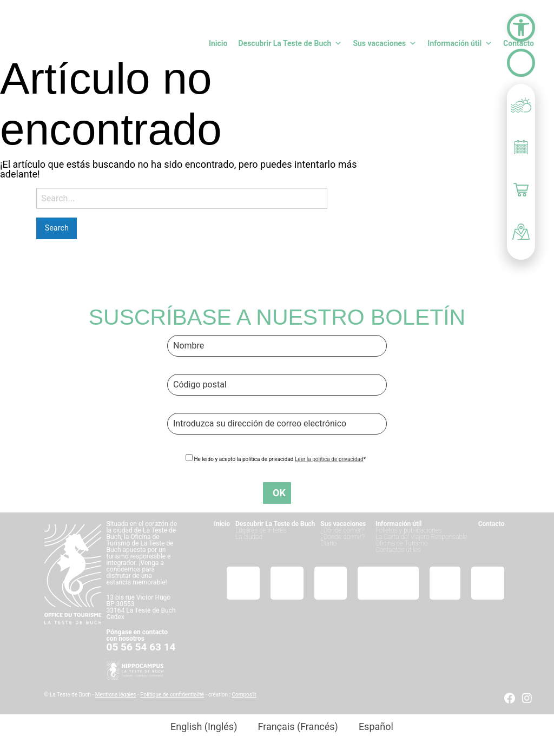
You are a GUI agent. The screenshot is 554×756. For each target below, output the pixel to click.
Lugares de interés (261, 530)
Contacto (519, 43)
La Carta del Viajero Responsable (421, 537)
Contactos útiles (398, 550)
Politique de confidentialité (172, 695)
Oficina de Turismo (402, 543)
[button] (521, 28)
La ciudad (249, 537)
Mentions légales (116, 695)
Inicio (218, 43)
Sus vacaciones (385, 43)
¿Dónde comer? (342, 530)
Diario (328, 543)
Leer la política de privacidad (329, 459)
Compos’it (244, 695)
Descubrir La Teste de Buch (290, 43)
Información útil (460, 43)
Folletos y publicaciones (409, 530)
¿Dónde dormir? (342, 537)
